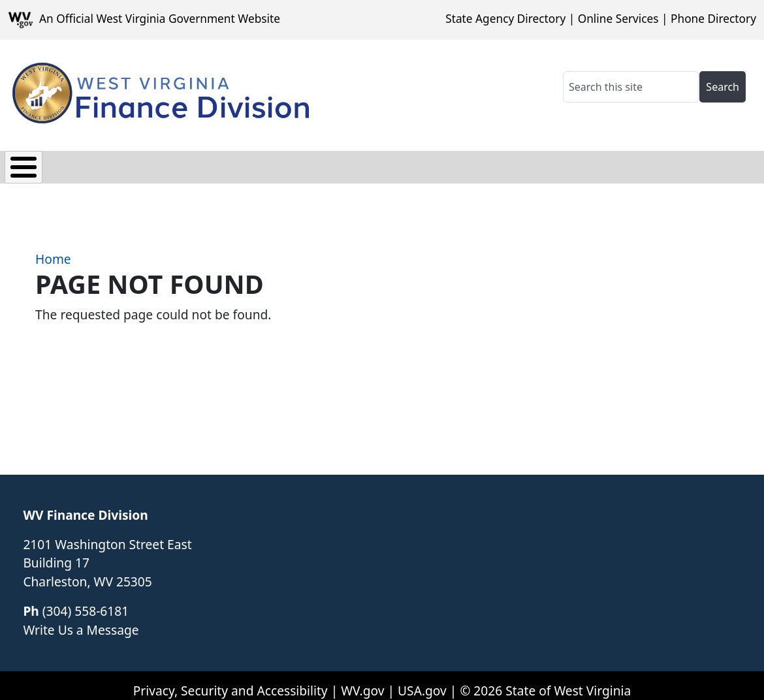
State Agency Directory (505, 19)
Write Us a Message (81, 620)
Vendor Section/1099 (308, 164)
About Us (527, 164)
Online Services (618, 19)
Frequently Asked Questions (663, 164)
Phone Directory (713, 19)
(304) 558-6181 (86, 601)
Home (53, 250)
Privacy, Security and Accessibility (231, 681)
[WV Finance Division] (159, 92)
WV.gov (362, 681)
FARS (206, 164)
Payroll (145, 164)
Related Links (435, 164)
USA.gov (422, 681)
